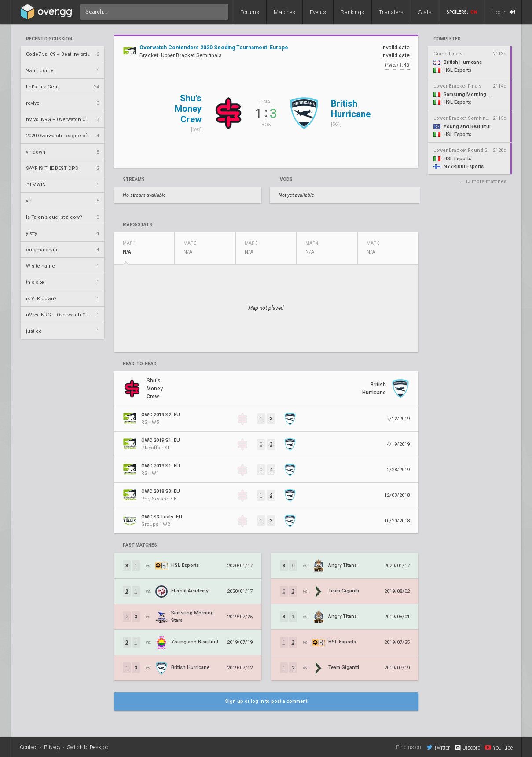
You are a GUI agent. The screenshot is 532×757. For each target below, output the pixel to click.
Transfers (391, 12)
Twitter (438, 747)
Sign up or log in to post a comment (266, 701)
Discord (467, 748)
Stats (425, 12)
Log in (503, 12)
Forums (250, 12)
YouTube (499, 747)
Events (318, 12)
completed (447, 39)
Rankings (352, 12)
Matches (284, 12)
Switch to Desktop (88, 747)
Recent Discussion (49, 39)
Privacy (52, 747)
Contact (29, 747)
